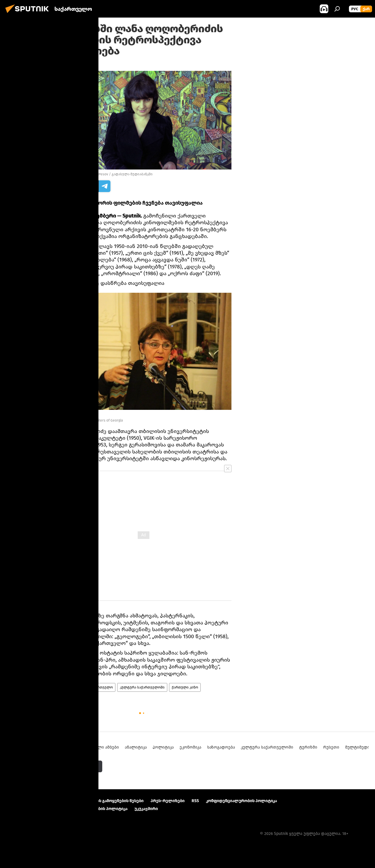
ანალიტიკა (136, 747)
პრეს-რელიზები (168, 801)
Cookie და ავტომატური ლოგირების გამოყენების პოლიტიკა (67, 809)
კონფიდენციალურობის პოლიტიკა (241, 801)
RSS (195, 801)
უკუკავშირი (146, 809)
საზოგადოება (221, 747)
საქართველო (101, 687)
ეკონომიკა (190, 747)
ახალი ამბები (70, 687)
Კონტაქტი (62, 801)
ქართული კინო (185, 687)
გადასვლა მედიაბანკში (132, 174)
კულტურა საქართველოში (142, 687)
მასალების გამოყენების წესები (111, 801)
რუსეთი (331, 747)
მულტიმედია (358, 747)
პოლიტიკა (163, 747)
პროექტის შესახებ (25, 801)
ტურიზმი (308, 747)
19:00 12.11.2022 (70, 64)
